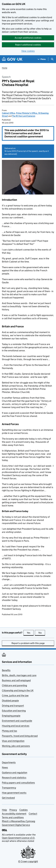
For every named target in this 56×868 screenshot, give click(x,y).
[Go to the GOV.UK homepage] (12, 59)
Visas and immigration (13, 741)
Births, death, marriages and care (19, 675)
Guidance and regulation (15, 773)
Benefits (6, 670)
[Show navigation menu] (42, 59)
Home (5, 68)
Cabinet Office (9, 113)
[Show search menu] (52, 59)
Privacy (13, 810)
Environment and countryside (17, 721)
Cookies (24, 810)
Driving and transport (13, 706)
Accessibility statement (14, 814)
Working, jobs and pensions (16, 746)
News (5, 767)
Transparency (9, 788)
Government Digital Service (16, 825)
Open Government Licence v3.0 (18, 838)
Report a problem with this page (28, 643)
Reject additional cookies (28, 45)
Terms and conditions (13, 817)
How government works (14, 793)
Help (4, 810)
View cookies (28, 51)
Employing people (11, 716)
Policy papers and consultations (18, 783)
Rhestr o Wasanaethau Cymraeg (18, 821)
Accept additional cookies (28, 38)
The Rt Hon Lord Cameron (24, 116)
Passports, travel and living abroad (20, 736)
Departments (9, 762)
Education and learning (14, 711)
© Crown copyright (28, 861)
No (42, 633)
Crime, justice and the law (15, 695)
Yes (30, 633)
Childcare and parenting (14, 685)
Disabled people (10, 701)
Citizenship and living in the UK (18, 690)
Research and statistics (14, 778)
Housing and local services (16, 726)
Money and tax (9, 731)
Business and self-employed (16, 680)
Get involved (8, 798)
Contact (33, 814)
